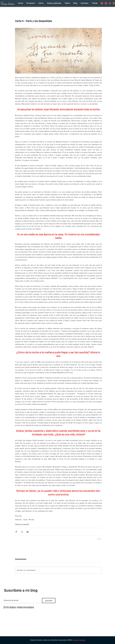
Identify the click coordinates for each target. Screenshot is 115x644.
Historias (18, 520)
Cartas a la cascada (22, 524)
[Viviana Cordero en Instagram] (106, 3)
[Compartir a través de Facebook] (16, 532)
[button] (79, 640)
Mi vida (31, 520)
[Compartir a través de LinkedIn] (28, 532)
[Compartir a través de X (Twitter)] (22, 532)
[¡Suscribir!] (49, 601)
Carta (25, 520)
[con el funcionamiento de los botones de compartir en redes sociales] (110, 3)
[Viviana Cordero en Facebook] (102, 3)
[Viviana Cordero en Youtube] (114, 3)
